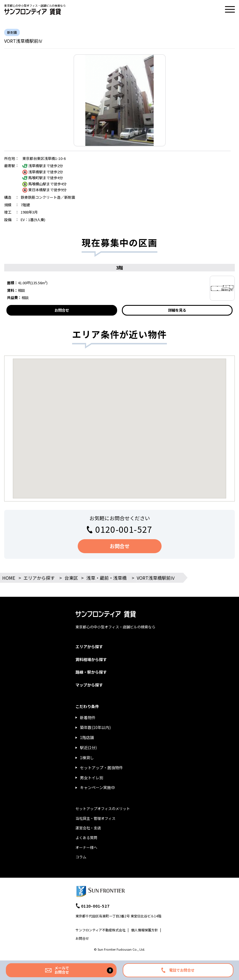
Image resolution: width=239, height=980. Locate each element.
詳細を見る (177, 310)
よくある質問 (86, 838)
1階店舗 (87, 737)
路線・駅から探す (91, 672)
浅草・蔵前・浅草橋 (107, 578)
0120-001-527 (124, 529)
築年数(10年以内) (95, 727)
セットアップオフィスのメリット (103, 809)
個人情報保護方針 (145, 930)
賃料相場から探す (91, 659)
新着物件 (88, 718)
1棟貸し (87, 758)
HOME (9, 578)
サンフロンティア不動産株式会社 (100, 930)
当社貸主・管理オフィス (95, 818)
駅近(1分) (88, 747)
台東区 (71, 578)
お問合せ (62, 310)
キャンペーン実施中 (97, 787)
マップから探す (89, 685)
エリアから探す (39, 578)
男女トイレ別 (92, 778)
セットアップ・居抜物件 (101, 768)
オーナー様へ (86, 847)
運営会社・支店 (88, 828)
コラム (81, 857)
